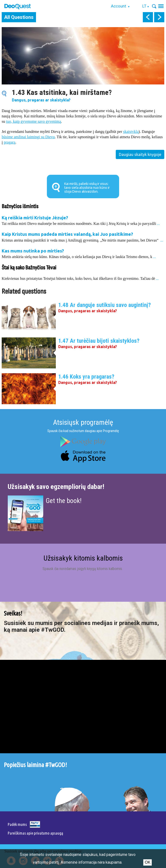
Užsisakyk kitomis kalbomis (83, 558)
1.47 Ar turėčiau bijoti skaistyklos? (99, 341)
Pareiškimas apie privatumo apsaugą (35, 833)
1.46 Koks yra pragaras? (86, 377)
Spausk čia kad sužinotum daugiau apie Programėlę (83, 431)
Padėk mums (17, 824)
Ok (148, 862)
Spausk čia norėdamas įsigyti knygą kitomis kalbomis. (83, 569)
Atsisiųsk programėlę (83, 422)
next (159, 17)
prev (148, 17)
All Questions (19, 17)
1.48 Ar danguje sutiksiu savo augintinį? (105, 305)
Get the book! (64, 501)
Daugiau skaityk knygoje (140, 154)
